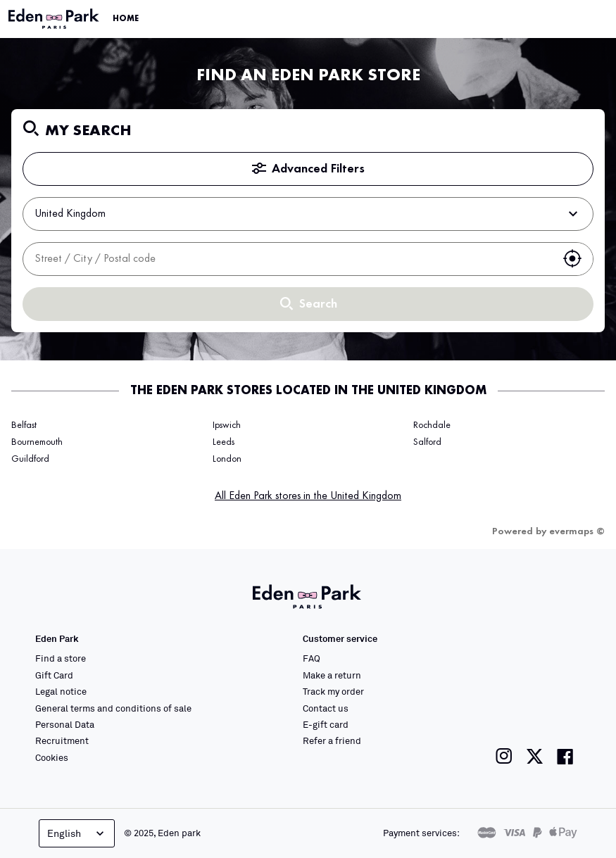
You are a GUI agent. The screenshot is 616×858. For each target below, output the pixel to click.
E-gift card (326, 724)
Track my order (333, 691)
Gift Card (54, 675)
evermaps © (577, 531)
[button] (572, 259)
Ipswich (227, 425)
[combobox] (288, 259)
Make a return (332, 675)
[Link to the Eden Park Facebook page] (565, 756)
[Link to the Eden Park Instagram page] (504, 756)
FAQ (312, 658)
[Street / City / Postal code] (288, 259)
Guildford (30, 459)
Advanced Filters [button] (308, 169)
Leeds (224, 442)
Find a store (61, 658)
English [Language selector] (77, 833)
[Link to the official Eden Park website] (55, 19)
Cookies (52, 757)
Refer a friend (332, 740)
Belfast (24, 425)
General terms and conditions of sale (113, 708)
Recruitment (62, 740)
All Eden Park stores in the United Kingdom (308, 496)
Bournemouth (37, 442)
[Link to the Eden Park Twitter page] (535, 756)
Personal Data (65, 724)
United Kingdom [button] (308, 214)
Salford (427, 442)
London (227, 459)
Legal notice (61, 691)
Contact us (326, 708)
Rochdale (432, 425)
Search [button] (308, 304)
